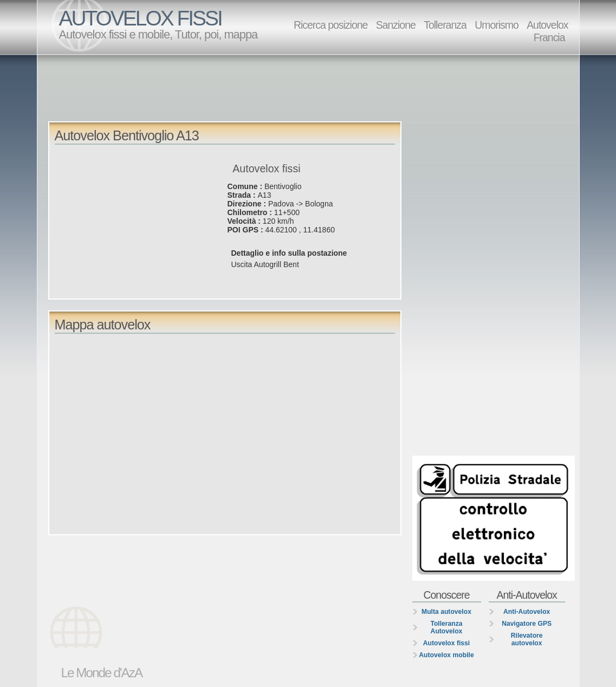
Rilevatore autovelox (527, 639)
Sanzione (396, 25)
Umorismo (497, 25)
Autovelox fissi (446, 643)
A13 (265, 195)
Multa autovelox (446, 612)
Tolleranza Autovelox (446, 627)
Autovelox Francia (547, 31)
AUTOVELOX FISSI (140, 18)
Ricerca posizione (330, 25)
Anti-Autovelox (527, 612)
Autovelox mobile (446, 655)
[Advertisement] (311, 87)
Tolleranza (445, 25)
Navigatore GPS (527, 624)
